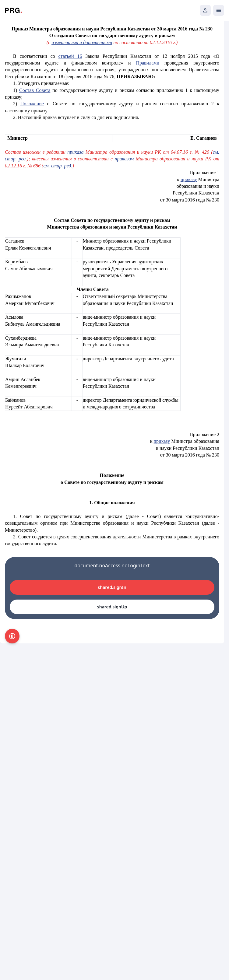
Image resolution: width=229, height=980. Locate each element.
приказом (124, 159)
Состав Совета (35, 90)
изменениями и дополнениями (82, 42)
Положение (32, 104)
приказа (75, 152)
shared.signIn (112, 587)
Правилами (148, 63)
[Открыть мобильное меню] (219, 10)
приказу (189, 179)
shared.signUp (112, 607)
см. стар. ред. (58, 166)
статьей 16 (70, 56)
